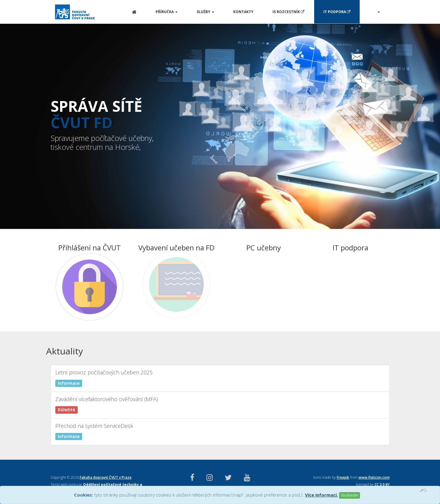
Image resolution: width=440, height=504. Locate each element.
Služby (205, 12)
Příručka (167, 12)
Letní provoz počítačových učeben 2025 (220, 377)
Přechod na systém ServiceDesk (220, 431)
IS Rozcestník (288, 12)
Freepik (343, 477)
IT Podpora (337, 12)
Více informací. (321, 495)
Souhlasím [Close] (350, 495)
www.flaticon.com (374, 477)
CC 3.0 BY (382, 485)
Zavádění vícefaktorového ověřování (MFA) (220, 404)
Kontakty (243, 12)
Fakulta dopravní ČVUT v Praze (106, 477)
